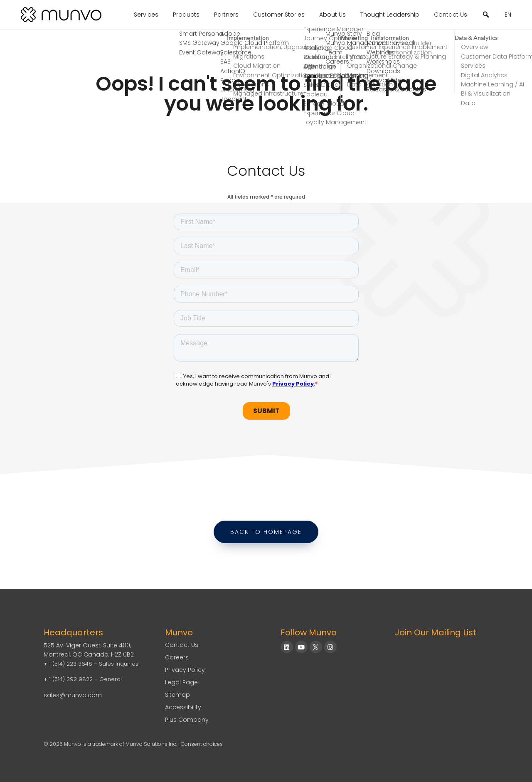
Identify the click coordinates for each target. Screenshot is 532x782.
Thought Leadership (390, 15)
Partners (226, 15)
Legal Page (181, 682)
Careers (177, 657)
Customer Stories (279, 15)
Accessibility (183, 707)
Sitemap (177, 695)
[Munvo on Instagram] (330, 647)
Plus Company (187, 720)
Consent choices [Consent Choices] (202, 744)
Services (146, 15)
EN (508, 15)
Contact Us (451, 15)
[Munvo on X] (316, 647)
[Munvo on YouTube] (301, 647)
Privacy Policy (185, 670)
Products (186, 15)
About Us (332, 15)
